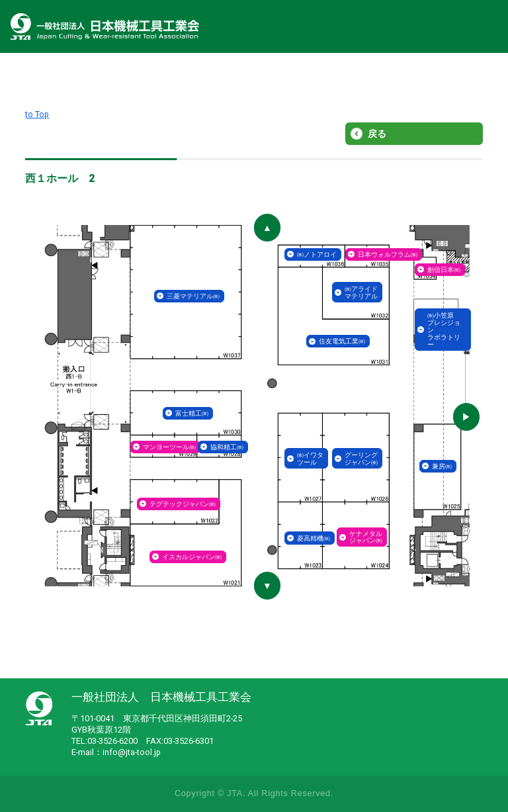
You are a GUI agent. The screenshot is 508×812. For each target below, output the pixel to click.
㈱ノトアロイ (317, 254)
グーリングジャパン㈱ (361, 459)
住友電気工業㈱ (342, 341)
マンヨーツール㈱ (169, 447)
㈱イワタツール (310, 459)
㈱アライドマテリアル (361, 293)
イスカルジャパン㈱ (192, 557)
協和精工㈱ (227, 447)
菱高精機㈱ (314, 538)
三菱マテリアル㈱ (193, 296)
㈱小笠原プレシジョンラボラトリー (444, 330)
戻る (377, 134)
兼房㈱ (442, 466)
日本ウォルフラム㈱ (388, 254)
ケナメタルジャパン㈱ (366, 537)
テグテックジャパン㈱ (183, 504)
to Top (37, 114)
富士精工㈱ (192, 413)
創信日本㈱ (444, 270)
